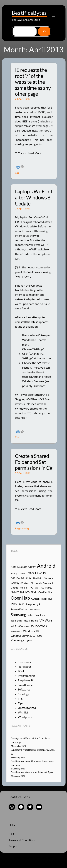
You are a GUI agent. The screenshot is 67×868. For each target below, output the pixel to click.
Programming (22, 528)
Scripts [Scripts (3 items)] (30, 615)
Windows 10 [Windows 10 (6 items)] (31, 631)
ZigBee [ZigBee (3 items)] (28, 640)
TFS (20, 699)
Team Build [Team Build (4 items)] (16, 621)
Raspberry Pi (26, 680)
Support (14, 846)
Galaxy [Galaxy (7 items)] (48, 578)
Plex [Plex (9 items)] (14, 604)
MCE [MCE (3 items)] (42, 588)
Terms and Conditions (22, 840)
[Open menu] (54, 16)
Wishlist (23, 712)
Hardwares (25, 667)
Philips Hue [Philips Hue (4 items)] (47, 599)
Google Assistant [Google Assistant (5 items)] (44, 583)
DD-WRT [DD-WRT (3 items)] (23, 573)
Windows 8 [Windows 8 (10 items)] (40, 626)
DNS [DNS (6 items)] (31, 573)
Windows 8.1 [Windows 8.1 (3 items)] (16, 631)
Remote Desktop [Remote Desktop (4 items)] (19, 609)
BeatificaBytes (29, 13)
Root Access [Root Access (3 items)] (35, 609)
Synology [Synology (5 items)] (40, 615)
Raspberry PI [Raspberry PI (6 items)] (33, 604)
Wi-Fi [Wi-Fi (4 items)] (13, 626)
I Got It (22, 671)
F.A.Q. (12, 834)
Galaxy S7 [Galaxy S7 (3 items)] (29, 583)
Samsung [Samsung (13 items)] (18, 614)
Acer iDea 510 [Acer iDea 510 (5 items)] (19, 567)
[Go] (44, 31)
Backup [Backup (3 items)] (14, 573)
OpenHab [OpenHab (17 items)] (20, 598)
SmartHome (25, 685)
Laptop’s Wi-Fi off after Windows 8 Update (34, 197)
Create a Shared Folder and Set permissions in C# (34, 462)
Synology (23, 694)
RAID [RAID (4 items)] (21, 604)
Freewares (24, 662)
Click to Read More (30, 153)
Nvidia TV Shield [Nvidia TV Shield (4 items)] (29, 592)
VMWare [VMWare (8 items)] (46, 620)
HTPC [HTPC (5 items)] (30, 588)
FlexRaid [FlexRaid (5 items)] (38, 578)
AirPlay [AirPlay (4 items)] (32, 567)
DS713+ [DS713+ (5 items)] (15, 578)
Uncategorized (27, 708)
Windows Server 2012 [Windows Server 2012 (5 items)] (23, 636)
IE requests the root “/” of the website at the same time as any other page (33, 82)
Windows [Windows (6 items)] (24, 626)
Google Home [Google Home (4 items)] (18, 588)
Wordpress (25, 717)
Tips (17, 173)
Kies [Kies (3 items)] (36, 588)
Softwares (24, 689)
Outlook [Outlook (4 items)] (35, 599)
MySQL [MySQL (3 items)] (49, 588)
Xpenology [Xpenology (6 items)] (17, 640)
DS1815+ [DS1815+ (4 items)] (26, 578)
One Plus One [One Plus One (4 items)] (45, 592)
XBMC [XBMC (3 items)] (39, 636)
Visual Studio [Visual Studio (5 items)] (31, 621)
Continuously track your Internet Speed (33, 772)
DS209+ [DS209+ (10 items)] (42, 573)
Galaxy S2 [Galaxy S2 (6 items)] (17, 583)
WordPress (46, 858)
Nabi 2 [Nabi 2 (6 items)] (15, 592)
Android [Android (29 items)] (46, 566)
